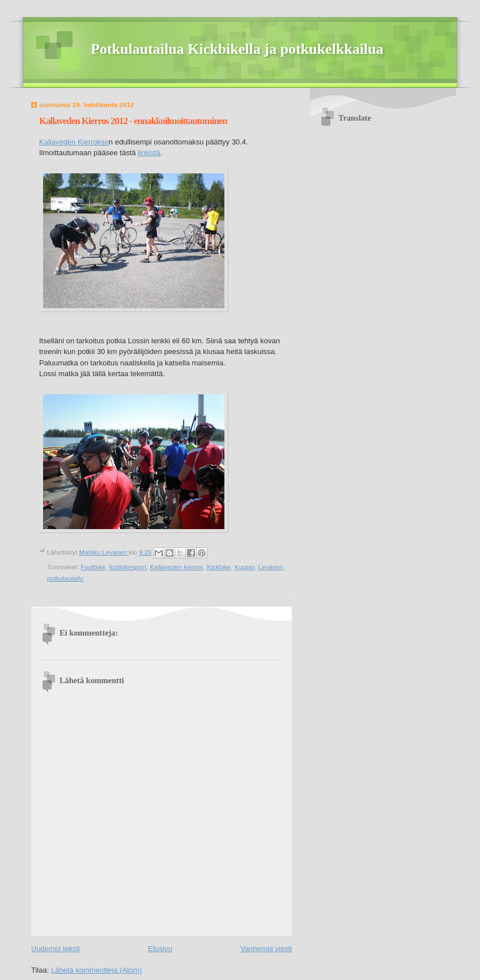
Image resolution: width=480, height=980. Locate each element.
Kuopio (245, 567)
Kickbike (219, 567)
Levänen (271, 567)
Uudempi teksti (56, 949)
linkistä (149, 153)
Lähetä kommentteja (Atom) (96, 970)
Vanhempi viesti (266, 949)
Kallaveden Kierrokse (74, 142)
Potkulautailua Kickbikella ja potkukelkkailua (237, 49)
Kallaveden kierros (176, 567)
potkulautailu (65, 578)
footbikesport (128, 567)
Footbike (93, 567)
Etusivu (160, 949)
